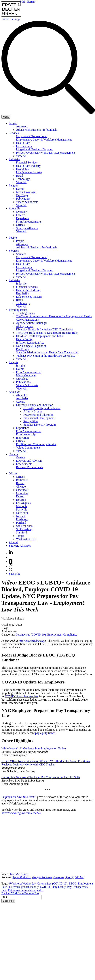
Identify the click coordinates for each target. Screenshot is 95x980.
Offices (20, 225)
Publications (23, 199)
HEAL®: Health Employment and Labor (40, 336)
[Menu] (6, 117)
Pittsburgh (22, 519)
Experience (23, 218)
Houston (21, 500)
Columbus (22, 493)
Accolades (22, 398)
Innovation (22, 438)
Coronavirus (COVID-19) (31, 635)
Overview (22, 212)
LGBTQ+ (46, 887)
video (40, 890)
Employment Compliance (62, 635)
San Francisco (24, 526)
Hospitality (23, 169)
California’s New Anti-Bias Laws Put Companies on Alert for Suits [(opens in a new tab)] (41, 777)
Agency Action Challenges (32, 323)
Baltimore (22, 480)
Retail (20, 176)
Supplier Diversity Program (40, 425)
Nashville (22, 510)
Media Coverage (26, 192)
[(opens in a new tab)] (15, 874)
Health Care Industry (28, 166)
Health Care (23, 143)
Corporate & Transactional (32, 136)
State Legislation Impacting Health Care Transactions (47, 352)
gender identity (30, 887)
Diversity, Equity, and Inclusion (35, 405)
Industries (15, 159)
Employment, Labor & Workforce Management (44, 140)
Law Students (24, 464)
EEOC (73, 883)
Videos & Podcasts (27, 202)
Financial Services (27, 162)
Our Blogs (22, 195)
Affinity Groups (33, 411)
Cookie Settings (11, 19)
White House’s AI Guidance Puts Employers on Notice (34, 748)
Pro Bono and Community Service (36, 444)
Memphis (22, 506)
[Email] (25, 897)
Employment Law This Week (19, 797)
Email (5, 897)
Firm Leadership (26, 434)
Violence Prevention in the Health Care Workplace (46, 356)
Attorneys (22, 126)
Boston (20, 483)
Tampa (20, 536)
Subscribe (15, 574)
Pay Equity (23, 349)
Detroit (20, 496)
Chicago (21, 487)
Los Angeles (23, 503)
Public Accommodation (22, 890)
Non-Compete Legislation (31, 346)
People (13, 123)
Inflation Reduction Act (30, 343)
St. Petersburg (24, 529)
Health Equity (24, 339)
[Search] (48, 113)
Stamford (22, 532)
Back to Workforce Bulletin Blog (21, 893)
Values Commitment (28, 448)
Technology (23, 179)
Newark (21, 516)
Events (20, 189)
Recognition (31, 421)
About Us (14, 208)
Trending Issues (18, 310)
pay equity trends (45, 733)
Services (14, 133)
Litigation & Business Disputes (34, 149)
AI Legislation (25, 326)
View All (21, 156)
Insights (13, 185)
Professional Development (39, 418)
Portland (21, 523)
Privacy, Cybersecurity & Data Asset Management (45, 153)
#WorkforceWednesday (32, 641)
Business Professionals (29, 467)
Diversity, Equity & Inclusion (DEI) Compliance (45, 329)
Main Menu (27, 2)
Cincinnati (22, 490)
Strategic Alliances (27, 228)
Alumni (13, 542)
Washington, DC (26, 539)
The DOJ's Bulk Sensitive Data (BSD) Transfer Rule (47, 333)
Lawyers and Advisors (29, 461)
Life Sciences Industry (29, 172)
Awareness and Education (38, 415)
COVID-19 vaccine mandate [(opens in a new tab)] (22, 696)
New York (22, 513)
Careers (21, 215)
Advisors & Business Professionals (37, 130)
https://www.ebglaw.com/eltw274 (21, 813)
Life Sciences (24, 146)
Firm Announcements (29, 222)
